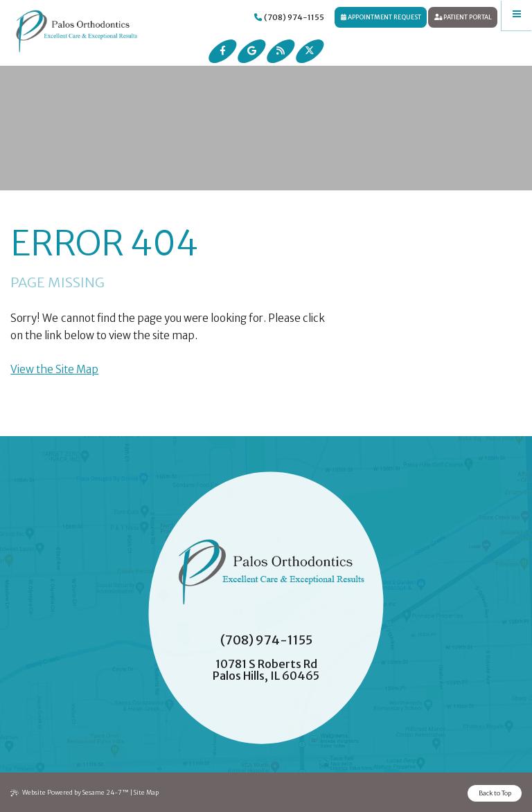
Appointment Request (381, 17)
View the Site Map (54, 369)
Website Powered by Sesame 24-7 (70, 793)
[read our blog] (281, 52)
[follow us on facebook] (223, 52)
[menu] (517, 15)
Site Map (146, 792)
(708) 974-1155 (289, 17)
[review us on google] (251, 52)
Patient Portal (463, 17)
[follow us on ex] (310, 52)
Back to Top (495, 793)
